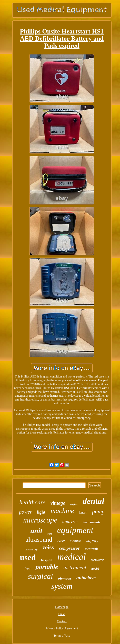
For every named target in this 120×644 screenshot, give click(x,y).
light (41, 512)
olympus (65, 578)
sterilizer (97, 560)
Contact (62, 621)
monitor (75, 541)
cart (50, 534)
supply (92, 540)
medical (72, 557)
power (25, 512)
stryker (74, 504)
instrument (75, 568)
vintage (58, 503)
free (28, 569)
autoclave (86, 578)
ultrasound (39, 540)
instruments (92, 522)
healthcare (32, 502)
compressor (69, 548)
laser (83, 512)
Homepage (62, 607)
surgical (40, 576)
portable (47, 567)
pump (98, 511)
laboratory (31, 549)
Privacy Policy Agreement (62, 628)
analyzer (70, 521)
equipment (75, 530)
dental (93, 501)
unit (36, 531)
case (61, 541)
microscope (40, 520)
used (28, 557)
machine (62, 511)
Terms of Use (62, 636)
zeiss (48, 547)
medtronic (92, 549)
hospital (47, 560)
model (95, 569)
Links (62, 614)
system (62, 586)
